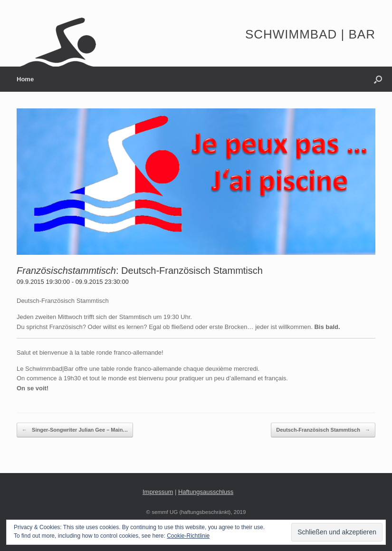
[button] (378, 79)
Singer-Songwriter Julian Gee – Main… (75, 430)
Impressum (158, 492)
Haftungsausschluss (206, 492)
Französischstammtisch (66, 271)
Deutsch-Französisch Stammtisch (192, 271)
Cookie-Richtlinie (188, 536)
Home (25, 79)
